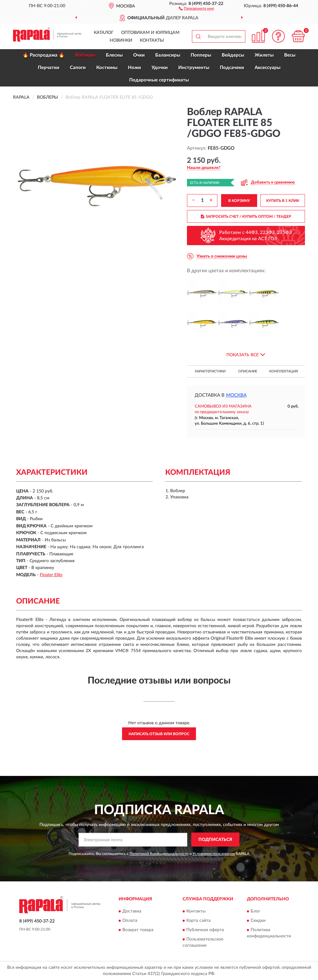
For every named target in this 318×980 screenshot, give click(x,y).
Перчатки (49, 68)
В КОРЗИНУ (239, 201)
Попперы (201, 55)
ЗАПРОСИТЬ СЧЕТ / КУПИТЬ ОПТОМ (246, 217)
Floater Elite (51, 575)
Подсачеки (232, 68)
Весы (290, 55)
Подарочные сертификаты (159, 80)
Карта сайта (198, 921)
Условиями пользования (214, 854)
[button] (196, 8)
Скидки (258, 921)
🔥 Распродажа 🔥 (44, 55)
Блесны (114, 55)
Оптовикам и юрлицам (150, 33)
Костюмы (107, 68)
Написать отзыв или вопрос (159, 734)
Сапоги (78, 68)
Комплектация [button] (284, 371)
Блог (255, 911)
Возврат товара (138, 930)
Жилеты (264, 55)
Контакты (152, 40)
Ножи (134, 68)
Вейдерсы (233, 55)
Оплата (130, 921)
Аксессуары (268, 68)
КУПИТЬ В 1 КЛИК (283, 201)
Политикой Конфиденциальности (159, 854)
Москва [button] (236, 395)
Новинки (121, 40)
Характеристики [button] (210, 371)
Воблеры (85, 55)
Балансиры (168, 55)
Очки (139, 55)
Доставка (132, 911)
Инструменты (194, 68)
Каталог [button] (104, 33)
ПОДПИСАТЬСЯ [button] (215, 840)
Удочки (160, 68)
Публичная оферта (205, 930)
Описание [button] (248, 371)
